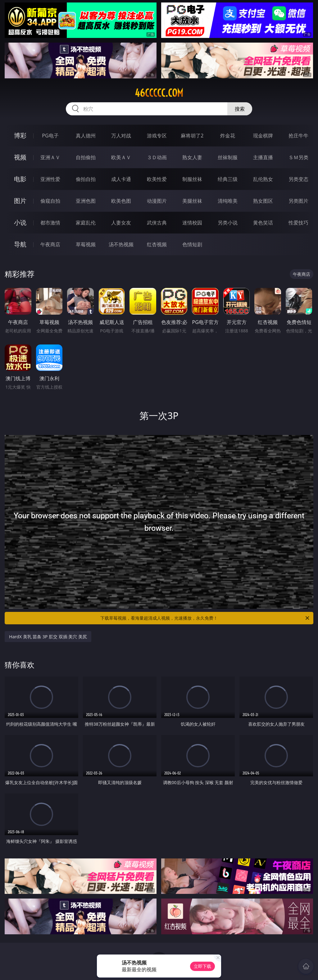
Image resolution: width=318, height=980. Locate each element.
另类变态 (298, 179)
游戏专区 (157, 136)
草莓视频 (86, 244)
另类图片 (298, 201)
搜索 (240, 109)
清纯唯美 (228, 201)
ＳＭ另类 (298, 157)
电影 (20, 179)
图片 (20, 201)
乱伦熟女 (263, 179)
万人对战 (121, 136)
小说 (20, 222)
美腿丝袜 (192, 201)
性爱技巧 (298, 223)
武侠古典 (157, 223)
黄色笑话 (263, 223)
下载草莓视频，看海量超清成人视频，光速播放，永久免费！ (205, 618)
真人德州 (86, 136)
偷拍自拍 (86, 179)
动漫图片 (157, 201)
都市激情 (50, 223)
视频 (20, 157)
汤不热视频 (121, 244)
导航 (20, 244)
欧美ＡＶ (121, 157)
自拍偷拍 (86, 157)
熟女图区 (263, 201)
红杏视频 (157, 244)
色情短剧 (192, 244)
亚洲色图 (86, 201)
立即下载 (202, 966)
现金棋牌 (263, 136)
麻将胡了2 (192, 136)
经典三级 (228, 179)
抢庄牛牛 (298, 136)
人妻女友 (121, 223)
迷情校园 (192, 223)
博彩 (20, 135)
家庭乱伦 (86, 223)
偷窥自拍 (50, 201)
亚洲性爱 (50, 179)
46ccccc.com (159, 93)
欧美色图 (121, 201)
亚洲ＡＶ (50, 157)
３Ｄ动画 (157, 157)
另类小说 (228, 223)
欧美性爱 (157, 179)
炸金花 (228, 136)
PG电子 (50, 136)
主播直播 (263, 157)
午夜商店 (50, 244)
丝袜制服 (228, 157)
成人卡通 (121, 179)
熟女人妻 (192, 157)
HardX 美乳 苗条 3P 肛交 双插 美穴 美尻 (48, 637)
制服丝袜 (192, 179)
